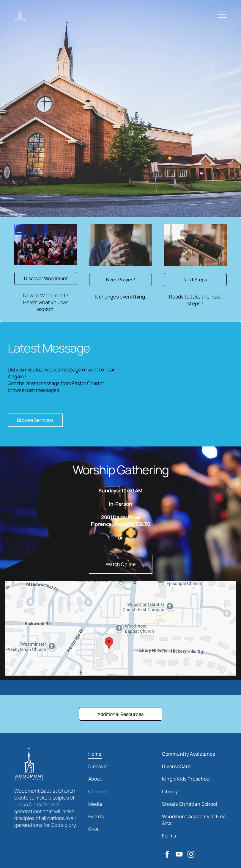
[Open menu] (222, 14)
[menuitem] (120, 754)
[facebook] (167, 855)
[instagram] (191, 855)
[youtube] (179, 855)
